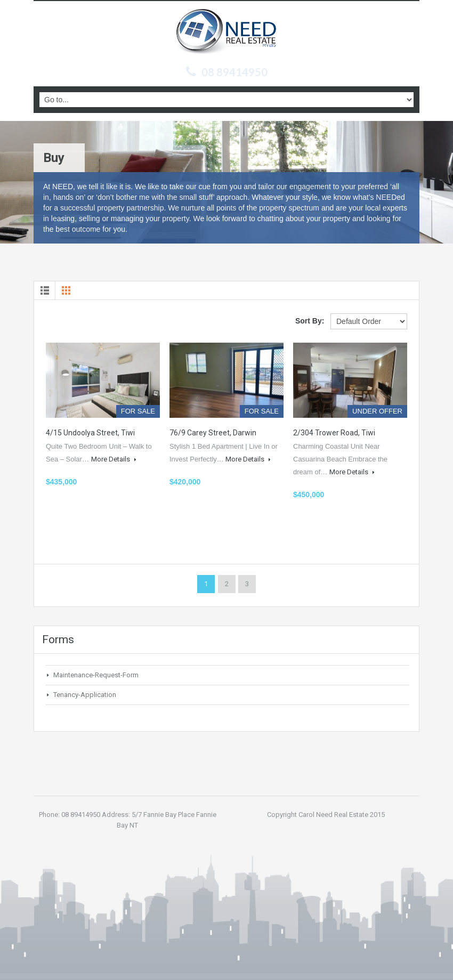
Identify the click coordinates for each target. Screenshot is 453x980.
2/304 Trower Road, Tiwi (334, 433)
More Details (114, 459)
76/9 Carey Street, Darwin (213, 433)
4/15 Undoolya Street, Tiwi (90, 433)
